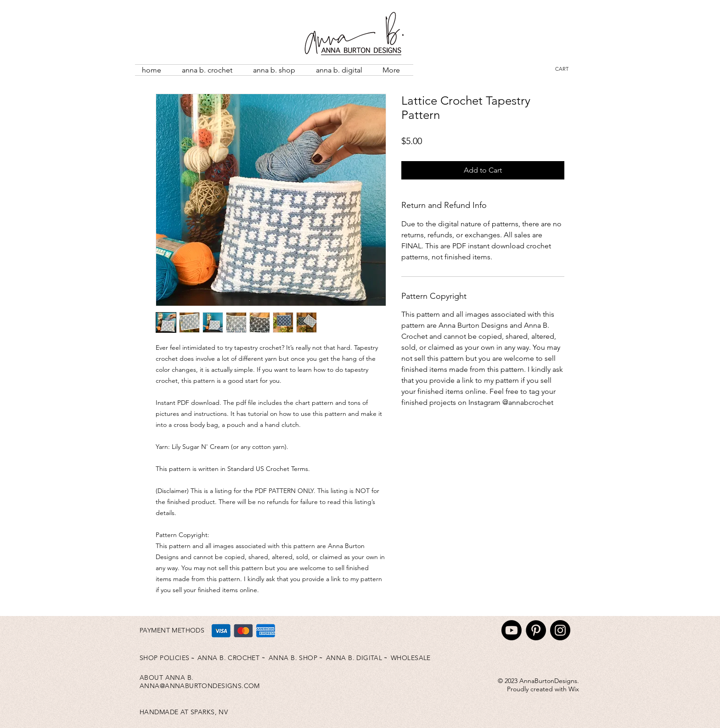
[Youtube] (512, 630)
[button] (568, 69)
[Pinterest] (536, 630)
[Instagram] (560, 630)
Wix (574, 689)
